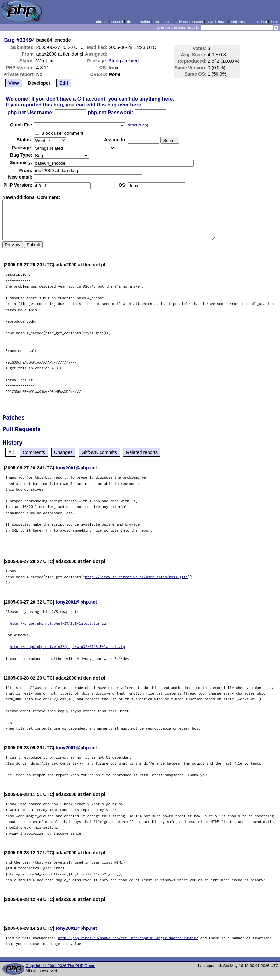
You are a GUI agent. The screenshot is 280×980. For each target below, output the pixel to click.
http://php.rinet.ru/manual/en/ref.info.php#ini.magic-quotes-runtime (128, 938)
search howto (217, 22)
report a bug (163, 22)
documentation (138, 22)
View (14, 83)
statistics (238, 22)
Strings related (124, 61)
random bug (258, 22)
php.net (102, 22)
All (11, 452)
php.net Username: (30, 112)
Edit (64, 83)
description (137, 125)
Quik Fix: (21, 125)
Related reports (142, 452)
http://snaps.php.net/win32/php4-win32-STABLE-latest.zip (67, 647)
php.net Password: (111, 112)
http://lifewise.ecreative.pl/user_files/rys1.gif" (136, 577)
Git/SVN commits (99, 452)
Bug (10, 40)
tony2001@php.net (76, 468)
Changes (63, 452)
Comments (34, 452)
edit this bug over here (114, 105)
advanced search (189, 22)
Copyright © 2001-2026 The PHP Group (60, 966)
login (275, 22)
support (117, 22)
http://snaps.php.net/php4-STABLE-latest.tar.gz (58, 623)
